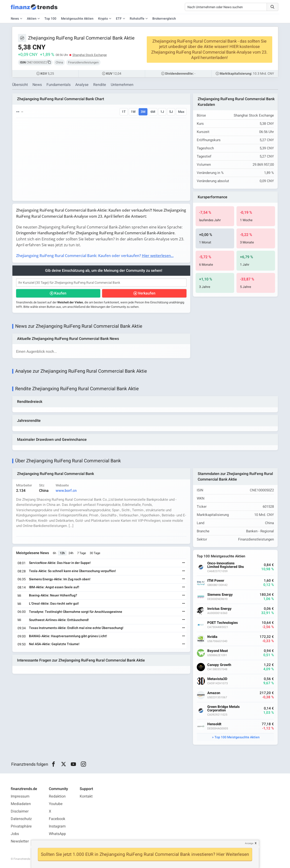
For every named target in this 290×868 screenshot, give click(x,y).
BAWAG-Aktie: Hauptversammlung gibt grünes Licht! (68, 636)
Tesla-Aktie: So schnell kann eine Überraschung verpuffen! (72, 571)
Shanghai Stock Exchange (90, 55)
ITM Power (216, 581)
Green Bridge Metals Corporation (224, 709)
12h (62, 553)
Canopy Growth (219, 665)
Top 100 (50, 19)
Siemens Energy (220, 595)
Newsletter (20, 841)
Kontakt (86, 796)
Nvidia (212, 637)
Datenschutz (21, 819)
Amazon (214, 693)
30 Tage (95, 553)
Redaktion (57, 796)
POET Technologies (223, 623)
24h (71, 553)
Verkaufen (147, 293)
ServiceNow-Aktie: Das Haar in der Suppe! (60, 563)
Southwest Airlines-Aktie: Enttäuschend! (59, 620)
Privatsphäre (21, 826)
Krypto (103, 19)
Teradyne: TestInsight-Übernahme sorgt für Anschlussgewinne (76, 612)
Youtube (56, 804)
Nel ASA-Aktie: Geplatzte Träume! (54, 644)
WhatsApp (57, 834)
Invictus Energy (219, 609)
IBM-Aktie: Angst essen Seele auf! (54, 587)
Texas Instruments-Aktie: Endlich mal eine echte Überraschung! (76, 628)
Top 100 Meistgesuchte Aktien (237, 737)
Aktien (32, 19)
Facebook (57, 819)
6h (54, 553)
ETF (119, 19)
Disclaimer (20, 811)
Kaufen (60, 293)
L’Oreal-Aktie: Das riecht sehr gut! (54, 604)
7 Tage (82, 553)
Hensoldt (214, 724)
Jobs (15, 834)
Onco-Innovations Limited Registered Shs (226, 565)
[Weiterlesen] (184, 563)
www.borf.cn (66, 491)
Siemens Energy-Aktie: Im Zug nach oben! (60, 579)
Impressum (20, 796)
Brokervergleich (164, 19)
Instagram (57, 826)
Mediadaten (21, 804)
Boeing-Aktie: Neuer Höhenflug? (53, 595)
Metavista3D (217, 679)
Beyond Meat (218, 651)
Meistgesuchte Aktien (77, 19)
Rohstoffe (137, 19)
